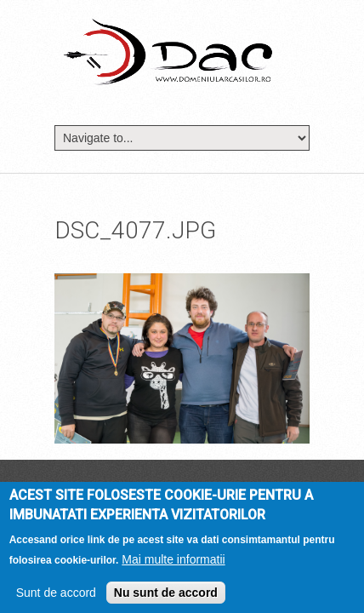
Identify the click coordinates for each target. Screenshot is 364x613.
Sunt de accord (56, 598)
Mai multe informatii (173, 564)
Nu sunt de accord (166, 598)
